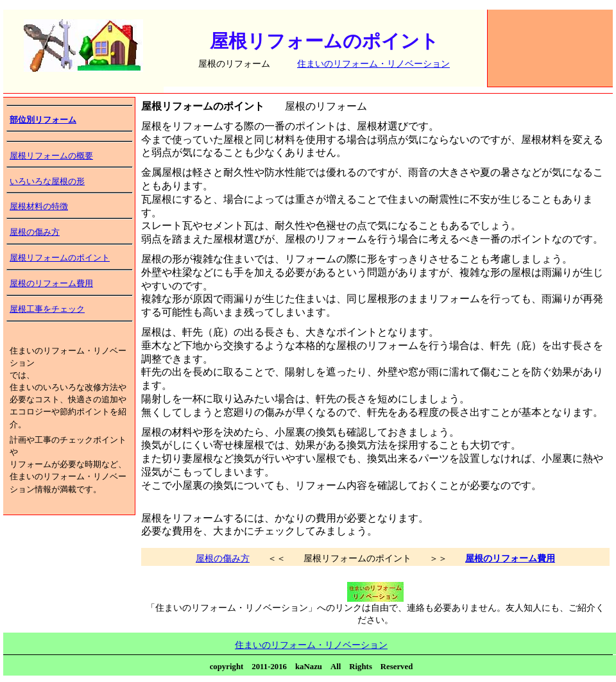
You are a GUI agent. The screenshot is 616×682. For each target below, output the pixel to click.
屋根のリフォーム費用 (51, 284)
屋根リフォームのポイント (60, 258)
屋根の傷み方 (35, 232)
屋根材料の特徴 (39, 207)
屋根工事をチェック (47, 309)
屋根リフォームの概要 (51, 156)
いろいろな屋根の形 (47, 182)
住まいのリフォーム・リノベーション (373, 64)
